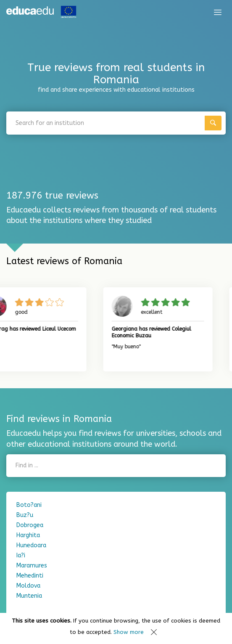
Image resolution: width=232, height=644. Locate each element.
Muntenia (29, 596)
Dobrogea (30, 525)
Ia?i (21, 555)
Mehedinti (30, 576)
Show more (129, 632)
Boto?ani (29, 505)
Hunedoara (31, 545)
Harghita (28, 535)
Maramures (32, 566)
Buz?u (25, 515)
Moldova (28, 586)
